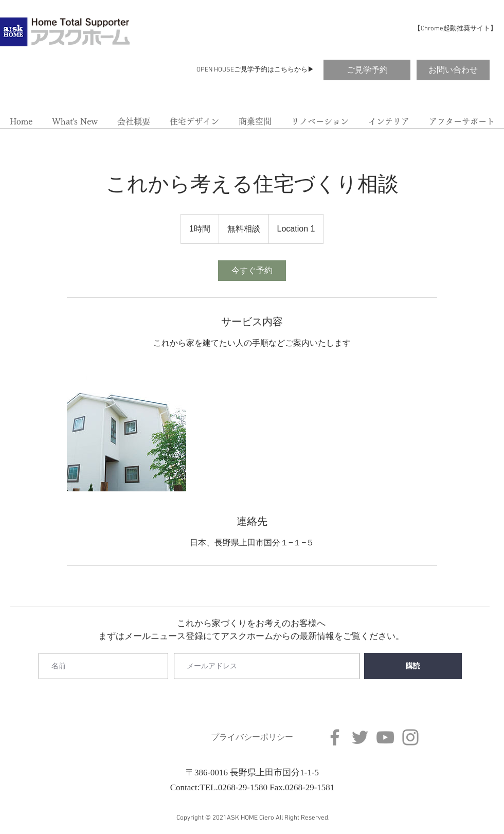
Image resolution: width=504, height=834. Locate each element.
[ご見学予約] (367, 70)
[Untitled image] (127, 432)
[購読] (413, 666)
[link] (252, 271)
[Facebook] (335, 737)
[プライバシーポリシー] (252, 738)
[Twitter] (360, 737)
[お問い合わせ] (453, 70)
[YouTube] (385, 737)
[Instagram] (410, 737)
